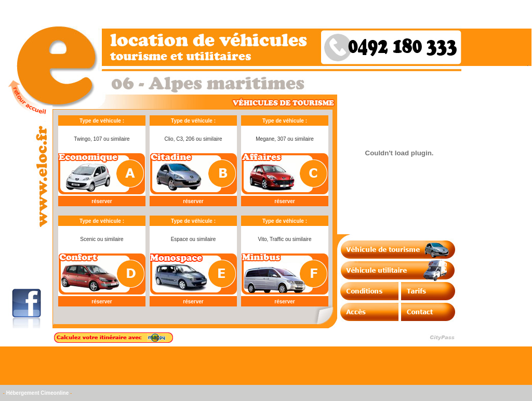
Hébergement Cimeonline (38, 393)
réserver (102, 201)
